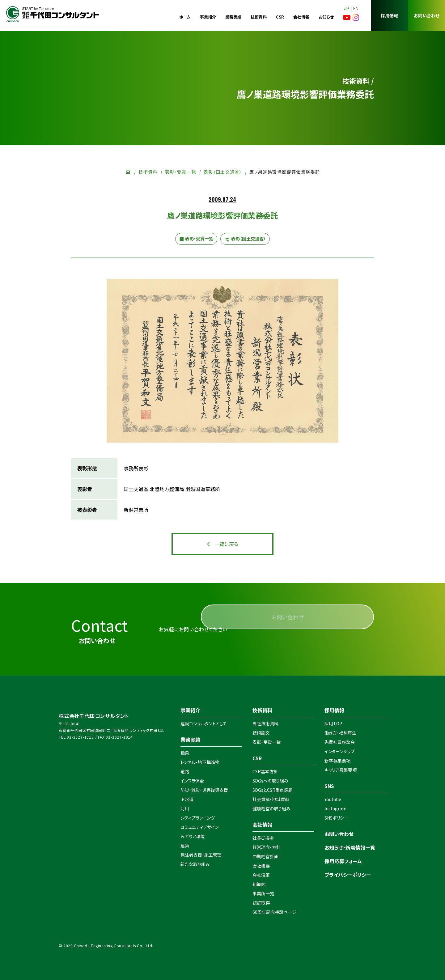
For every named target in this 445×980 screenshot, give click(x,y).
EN (356, 9)
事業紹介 (208, 17)
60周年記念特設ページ (274, 912)
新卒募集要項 (337, 761)
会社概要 (261, 866)
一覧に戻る (226, 544)
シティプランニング (198, 818)
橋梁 (185, 753)
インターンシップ (340, 751)
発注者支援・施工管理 (201, 855)
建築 (185, 846)
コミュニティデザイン (199, 827)
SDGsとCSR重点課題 (273, 790)
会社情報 (301, 17)
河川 (185, 808)
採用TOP (333, 723)
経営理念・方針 (267, 847)
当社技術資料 (265, 723)
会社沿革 (261, 875)
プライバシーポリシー (348, 875)
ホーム (185, 17)
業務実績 (233, 17)
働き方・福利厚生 (340, 733)
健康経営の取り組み (271, 808)
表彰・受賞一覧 (181, 172)
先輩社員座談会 (340, 742)
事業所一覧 (263, 893)
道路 (185, 771)
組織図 (259, 884)
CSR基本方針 (265, 771)
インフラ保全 (192, 781)
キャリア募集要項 (341, 770)
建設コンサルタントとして (204, 723)
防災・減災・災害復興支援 (204, 790)
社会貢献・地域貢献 (271, 799)
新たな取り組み (195, 864)
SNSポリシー (336, 818)
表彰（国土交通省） (223, 172)
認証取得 (261, 903)
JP (347, 9)
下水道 (187, 799)
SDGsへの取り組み (270, 781)
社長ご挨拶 (263, 838)
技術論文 (261, 733)
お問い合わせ (427, 15)
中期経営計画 (265, 856)
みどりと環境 (193, 836)
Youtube (333, 799)
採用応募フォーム (343, 861)
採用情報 (389, 15)
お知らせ (326, 17)
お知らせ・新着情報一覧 (350, 847)
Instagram (335, 808)
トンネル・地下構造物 (200, 762)
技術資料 (259, 17)
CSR (280, 17)
